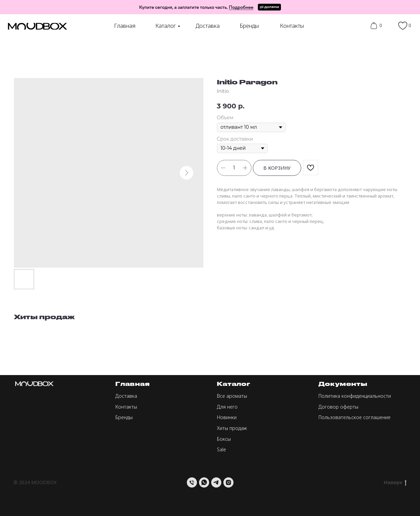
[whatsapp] (204, 482)
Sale (222, 449)
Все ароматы (232, 396)
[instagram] (228, 482)
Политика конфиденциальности (355, 396)
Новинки (227, 417)
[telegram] (216, 482)
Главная (125, 26)
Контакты (292, 26)
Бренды (249, 26)
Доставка (208, 26)
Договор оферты (338, 407)
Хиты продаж (232, 428)
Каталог (166, 26)
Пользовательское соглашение (355, 417)
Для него (227, 407)
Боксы (224, 439)
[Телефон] (192, 482)
